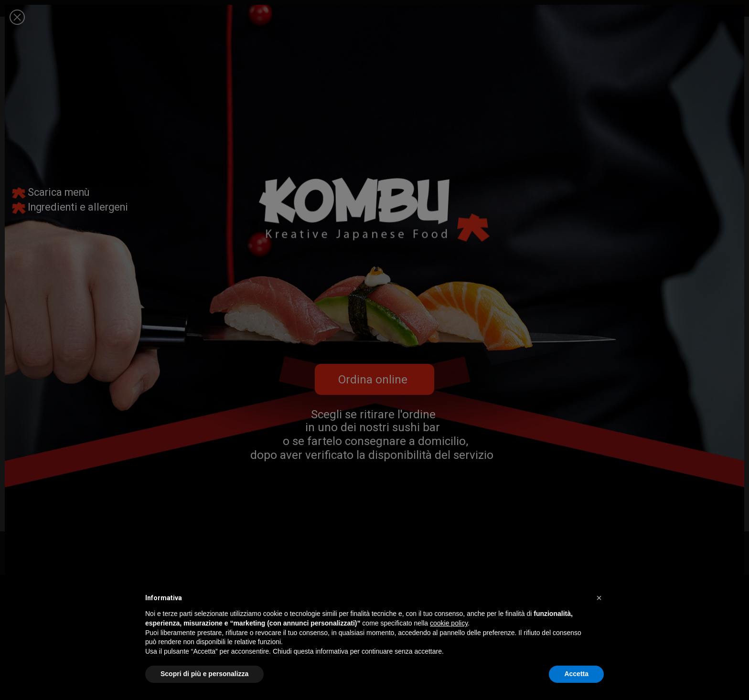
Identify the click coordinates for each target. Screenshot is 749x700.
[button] (599, 598)
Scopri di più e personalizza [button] (204, 674)
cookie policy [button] (449, 623)
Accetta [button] (576, 674)
